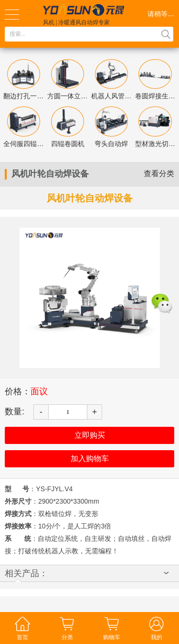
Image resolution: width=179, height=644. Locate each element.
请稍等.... (161, 14)
